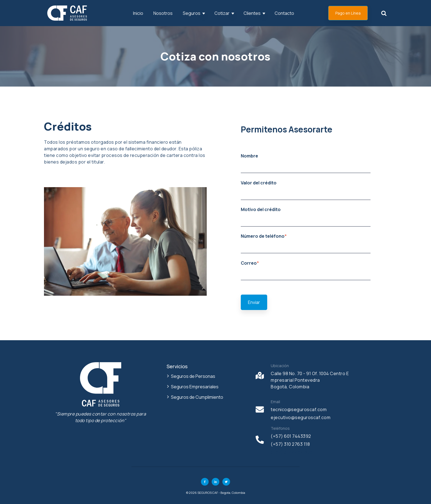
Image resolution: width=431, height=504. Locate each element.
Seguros (192, 13)
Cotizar (222, 13)
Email (275, 402)
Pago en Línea (348, 13)
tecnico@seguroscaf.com (299, 409)
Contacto (284, 13)
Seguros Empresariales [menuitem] (195, 387)
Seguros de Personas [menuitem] (193, 376)
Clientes (252, 13)
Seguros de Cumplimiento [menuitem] (197, 397)
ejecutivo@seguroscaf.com (301, 417)
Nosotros (163, 13)
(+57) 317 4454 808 (292, 452)
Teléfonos (280, 428)
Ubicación (280, 366)
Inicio (138, 13)
